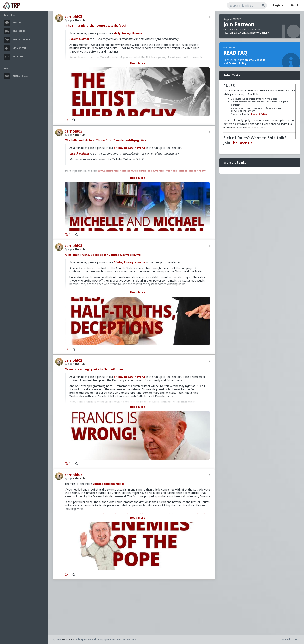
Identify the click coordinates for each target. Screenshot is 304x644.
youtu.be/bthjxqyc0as (131, 140)
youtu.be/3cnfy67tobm (107, 369)
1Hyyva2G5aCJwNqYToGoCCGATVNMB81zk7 (246, 33)
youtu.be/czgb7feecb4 (112, 25)
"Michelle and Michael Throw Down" (90, 140)
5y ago (69, 20)
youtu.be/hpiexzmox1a (109, 484)
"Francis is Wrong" (77, 369)
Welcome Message (254, 60)
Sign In (295, 5)
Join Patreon (239, 24)
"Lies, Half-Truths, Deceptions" (86, 255)
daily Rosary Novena (128, 33)
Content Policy (237, 63)
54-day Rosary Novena (130, 148)
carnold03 (73, 17)
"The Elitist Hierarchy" (80, 25)
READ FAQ (235, 53)
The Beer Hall (243, 143)
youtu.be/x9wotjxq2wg (125, 255)
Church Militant (79, 39)
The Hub (79, 20)
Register (279, 5)
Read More (138, 63)
